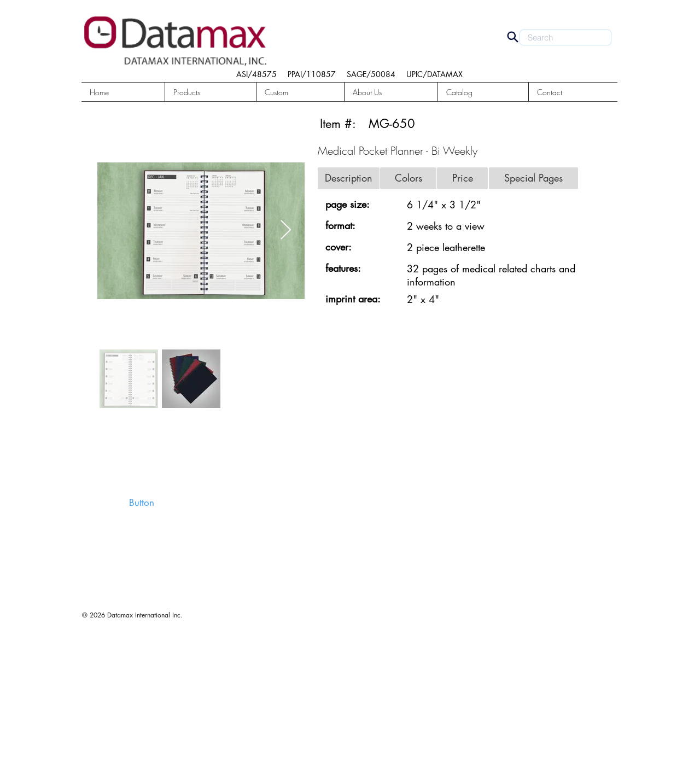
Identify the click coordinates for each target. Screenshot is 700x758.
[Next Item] (286, 231)
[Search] (512, 37)
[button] (211, 92)
